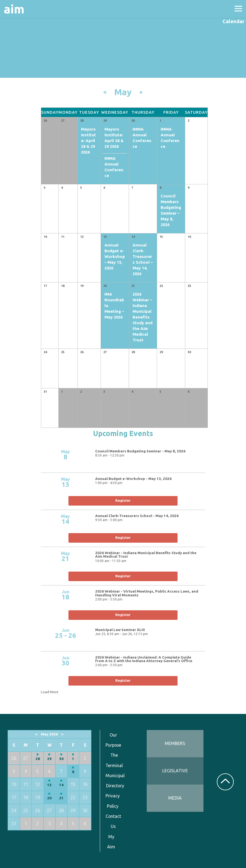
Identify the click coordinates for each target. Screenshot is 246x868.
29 (49, 759)
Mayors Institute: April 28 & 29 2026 (88, 141)
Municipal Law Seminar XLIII (120, 630)
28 (38, 759)
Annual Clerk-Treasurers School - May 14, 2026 (137, 516)
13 (49, 785)
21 (61, 798)
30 (61, 759)
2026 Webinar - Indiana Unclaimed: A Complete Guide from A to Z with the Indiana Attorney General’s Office (144, 659)
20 (49, 798)
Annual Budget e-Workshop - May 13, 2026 (133, 479)
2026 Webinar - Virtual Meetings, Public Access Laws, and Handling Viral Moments (147, 593)
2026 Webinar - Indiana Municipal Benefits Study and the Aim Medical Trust (146, 555)
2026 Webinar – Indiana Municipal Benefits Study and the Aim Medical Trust (142, 317)
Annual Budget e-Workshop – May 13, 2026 (115, 256)
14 (61, 785)
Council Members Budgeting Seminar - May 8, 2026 (140, 451)
